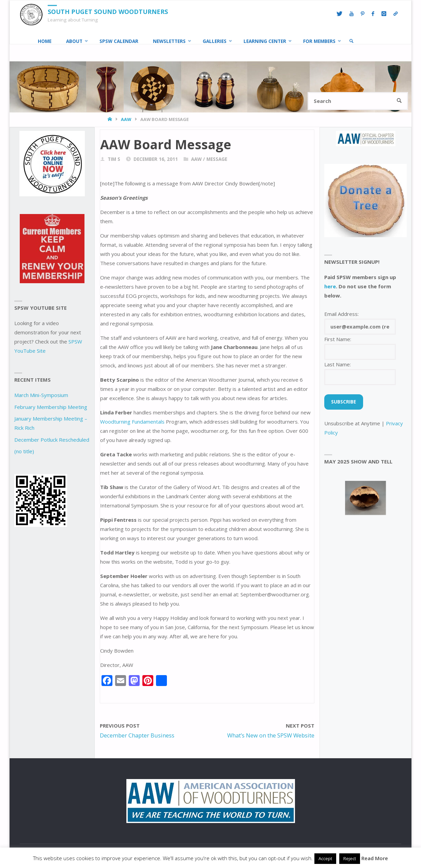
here (330, 286)
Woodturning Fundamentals (132, 422)
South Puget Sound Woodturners (108, 12)
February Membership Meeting (51, 407)
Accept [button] (325, 858)
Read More (375, 858)
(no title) (24, 451)
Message (217, 159)
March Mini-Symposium (41, 395)
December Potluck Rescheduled (52, 440)
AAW (126, 119)
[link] (352, 41)
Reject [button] (350, 858)
